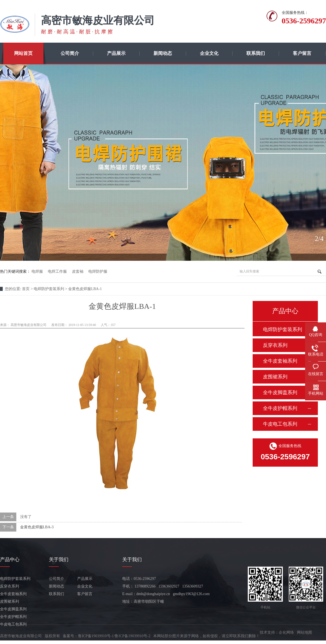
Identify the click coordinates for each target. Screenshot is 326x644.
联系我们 (256, 53)
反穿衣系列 (275, 345)
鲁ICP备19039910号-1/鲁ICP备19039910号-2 (114, 636)
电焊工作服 (57, 271)
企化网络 (286, 632)
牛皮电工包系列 (280, 424)
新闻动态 (163, 53)
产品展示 (116, 53)
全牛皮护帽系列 (280, 408)
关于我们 (59, 560)
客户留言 (302, 53)
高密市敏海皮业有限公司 (29, 325)
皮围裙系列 (275, 377)
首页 (26, 289)
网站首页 (23, 53)
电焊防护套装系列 (283, 329)
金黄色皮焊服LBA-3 (37, 527)
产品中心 (10, 560)
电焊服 (37, 271)
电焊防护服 (98, 271)
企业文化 (209, 53)
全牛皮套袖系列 (280, 361)
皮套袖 (78, 271)
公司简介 (70, 53)
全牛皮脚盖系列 (280, 392)
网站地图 (305, 632)
